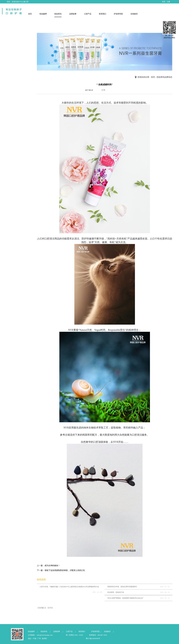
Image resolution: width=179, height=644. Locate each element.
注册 (168, 2)
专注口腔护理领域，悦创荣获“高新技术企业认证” (126, 598)
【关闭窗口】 (42, 608)
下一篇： (61, 570)
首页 (30, 14)
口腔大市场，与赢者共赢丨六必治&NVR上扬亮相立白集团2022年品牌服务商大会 (69, 587)
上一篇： (48, 566)
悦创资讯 (161, 77)
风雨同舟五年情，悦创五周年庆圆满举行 (122, 587)
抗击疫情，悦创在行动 (116, 592)
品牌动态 (168, 77)
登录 (164, 2)
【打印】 (50, 608)
